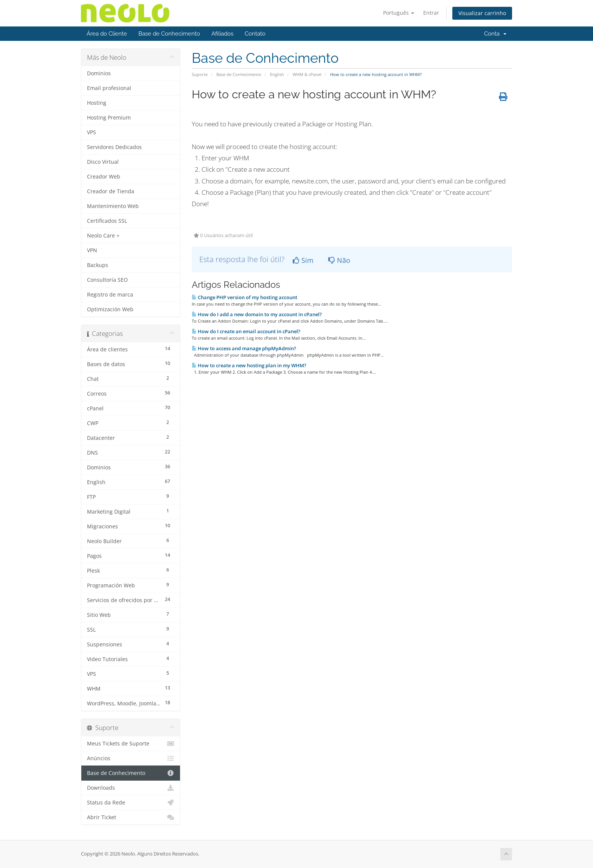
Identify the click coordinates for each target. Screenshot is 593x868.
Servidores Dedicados (114, 147)
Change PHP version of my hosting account (244, 297)
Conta (495, 34)
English (277, 74)
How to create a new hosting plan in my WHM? (249, 365)
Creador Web (104, 177)
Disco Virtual (103, 162)
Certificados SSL (107, 221)
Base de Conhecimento (169, 34)
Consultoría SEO (107, 280)
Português (399, 13)
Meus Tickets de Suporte (131, 744)
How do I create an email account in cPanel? (246, 331)
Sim (303, 260)
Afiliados (222, 34)
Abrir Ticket (131, 817)
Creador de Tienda (111, 191)
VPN (92, 250)
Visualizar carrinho (482, 13)
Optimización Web (110, 309)
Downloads (131, 788)
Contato (255, 34)
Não (339, 260)
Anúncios (131, 758)
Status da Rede (131, 803)
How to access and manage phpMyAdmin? (244, 348)
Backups (98, 265)
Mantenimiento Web (113, 206)
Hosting (97, 103)
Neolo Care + (103, 236)
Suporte (200, 74)
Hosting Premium (109, 118)
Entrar (431, 13)
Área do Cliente (107, 34)
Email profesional (109, 88)
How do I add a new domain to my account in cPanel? (257, 314)
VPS (92, 132)
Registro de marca (110, 295)
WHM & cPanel (307, 74)
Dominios (99, 73)
